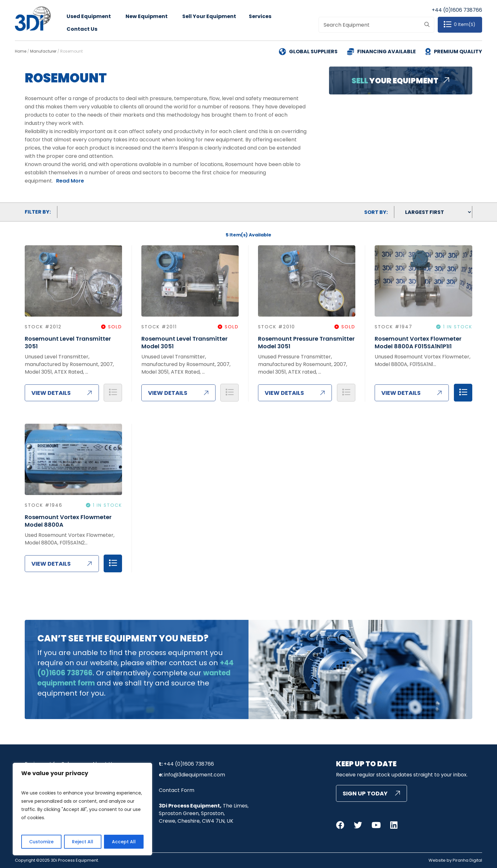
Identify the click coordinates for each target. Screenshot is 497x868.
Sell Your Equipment (209, 16)
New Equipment (147, 16)
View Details (51, 393)
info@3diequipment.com (195, 775)
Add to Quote (113, 393)
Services (260, 16)
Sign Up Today (365, 793)
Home (21, 51)
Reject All (83, 842)
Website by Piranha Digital (455, 860)
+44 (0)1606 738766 (457, 10)
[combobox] (376, 25)
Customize (41, 842)
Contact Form (177, 790)
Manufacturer (43, 51)
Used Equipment (89, 16)
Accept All (124, 842)
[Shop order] (433, 212)
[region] (82, 809)
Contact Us (82, 29)
